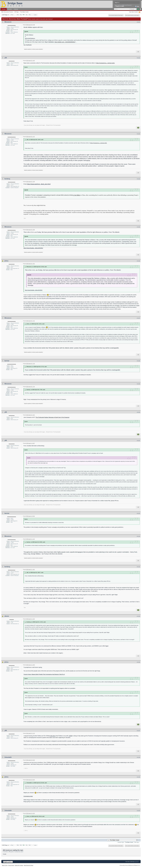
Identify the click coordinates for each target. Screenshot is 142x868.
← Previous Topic (120, 842)
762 (30, 15)
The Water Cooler (24, 12)
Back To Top (5, 865)
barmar (7, 361)
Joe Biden (77, 195)
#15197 (138, 731)
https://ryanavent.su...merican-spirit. (106, 63)
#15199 (138, 777)
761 (27, 15)
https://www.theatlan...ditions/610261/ (33, 248)
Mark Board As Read (29, 865)
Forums (4, 9)
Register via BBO (120, 6)
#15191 (138, 441)
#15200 (138, 811)
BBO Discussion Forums (7, 12)
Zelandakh (8, 757)
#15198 (138, 757)
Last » (35, 15)
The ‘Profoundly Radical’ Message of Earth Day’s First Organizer (53, 417)
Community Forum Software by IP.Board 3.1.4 (130, 865)
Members (10, 9)
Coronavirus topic (28, 796)
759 (21, 15)
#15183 (138, 134)
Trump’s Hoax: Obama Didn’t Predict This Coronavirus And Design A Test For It (44, 674)
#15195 (138, 616)
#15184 (138, 179)
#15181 (138, 22)
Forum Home (11, 865)
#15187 (138, 318)
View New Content (133, 12)
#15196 (138, 662)
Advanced (140, 9)
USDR (71, 736)
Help (137, 6)
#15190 (138, 412)
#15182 (138, 58)
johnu (6, 261)
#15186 (138, 261)
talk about (53, 736)
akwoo (7, 616)
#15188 (138, 361)
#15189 (138, 384)
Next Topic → (137, 842)
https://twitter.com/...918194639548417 (65, 42)
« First (12, 15)
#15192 (138, 513)
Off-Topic (17, 12)
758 (18, 15)
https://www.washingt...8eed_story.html (39, 184)
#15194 (138, 567)
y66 (6, 58)
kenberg (7, 179)
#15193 (138, 536)
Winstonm (8, 22)
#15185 (138, 227)
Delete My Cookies (19, 865)
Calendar (16, 9)
